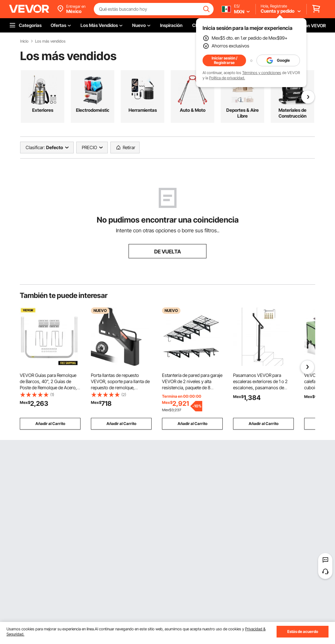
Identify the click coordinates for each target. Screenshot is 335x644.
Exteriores (43, 110)
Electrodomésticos (93, 110)
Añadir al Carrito (50, 424)
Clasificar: (35, 147)
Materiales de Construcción (292, 113)
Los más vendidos (50, 41)
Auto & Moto (193, 110)
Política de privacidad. (227, 78)
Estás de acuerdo (303, 631)
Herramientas (143, 110)
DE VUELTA (167, 251)
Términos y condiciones (262, 73)
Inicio (24, 41)
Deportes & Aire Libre (242, 113)
